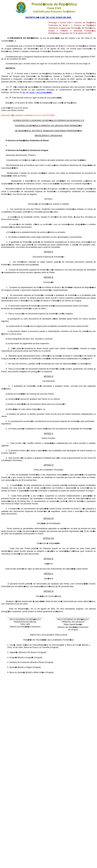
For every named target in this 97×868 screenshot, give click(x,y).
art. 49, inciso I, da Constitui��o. (38, 92)
